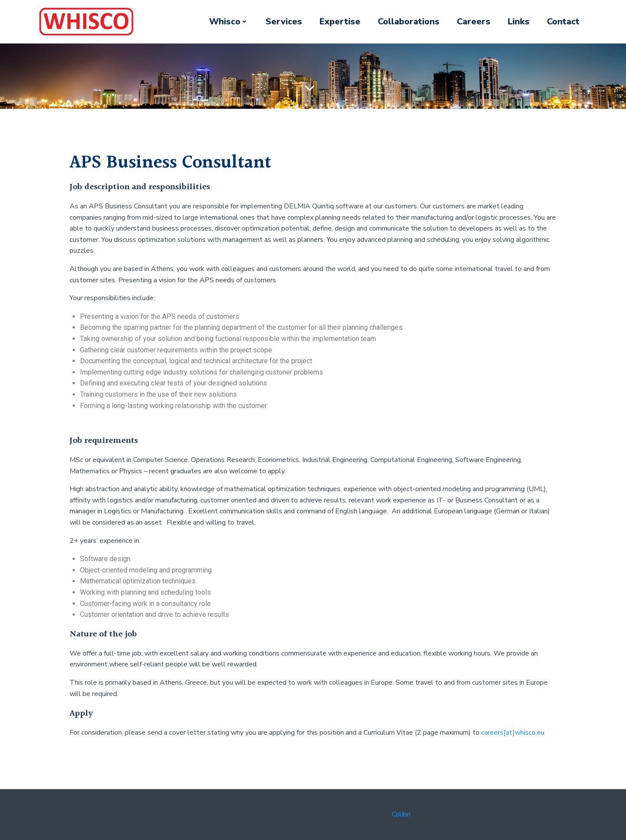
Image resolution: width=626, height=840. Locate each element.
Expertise (340, 22)
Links (519, 22)
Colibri (401, 814)
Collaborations (409, 22)
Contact (563, 22)
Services (284, 22)
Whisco (229, 22)
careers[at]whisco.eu (513, 733)
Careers (474, 22)
